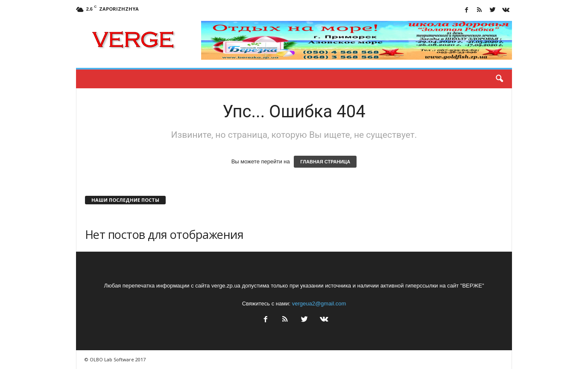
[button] (499, 79)
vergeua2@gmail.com (319, 304)
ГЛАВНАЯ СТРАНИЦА (325, 162)
